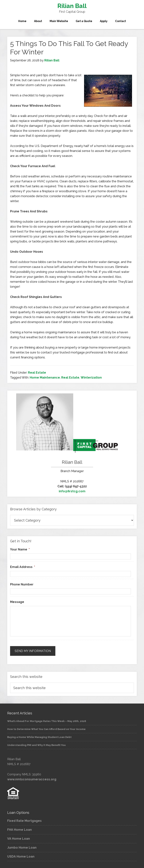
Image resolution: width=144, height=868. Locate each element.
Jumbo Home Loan (22, 847)
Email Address (23, 567)
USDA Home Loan (21, 856)
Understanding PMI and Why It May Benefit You (36, 744)
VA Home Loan (19, 838)
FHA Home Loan (19, 829)
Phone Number (22, 584)
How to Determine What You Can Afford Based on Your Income (46, 728)
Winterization (91, 378)
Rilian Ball (72, 6)
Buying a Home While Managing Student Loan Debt (39, 736)
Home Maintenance (45, 378)
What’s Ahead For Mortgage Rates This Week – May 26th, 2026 (47, 720)
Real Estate (37, 373)
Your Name (20, 549)
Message (17, 602)
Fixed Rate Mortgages (24, 820)
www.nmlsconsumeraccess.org (32, 779)
